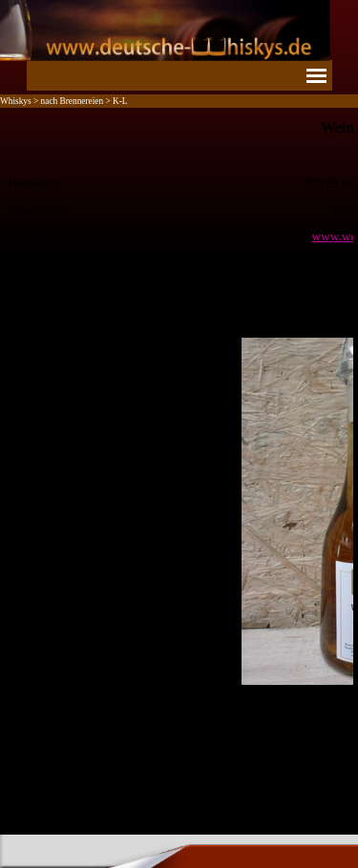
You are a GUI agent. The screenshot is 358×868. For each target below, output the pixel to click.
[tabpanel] (179, 469)
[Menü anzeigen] (317, 75)
